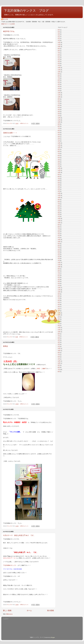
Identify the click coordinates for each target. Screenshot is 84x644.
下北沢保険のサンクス (10, 565)
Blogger (53, 637)
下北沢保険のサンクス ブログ (26, 11)
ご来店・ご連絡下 (41, 369)
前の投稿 (50, 610)
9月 (59, 49)
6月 (59, 30)
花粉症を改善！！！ (10, 133)
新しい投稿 (7, 610)
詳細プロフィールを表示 (8, 24)
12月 (59, 42)
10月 (59, 47)
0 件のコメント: (24, 123)
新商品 (6, 346)
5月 (59, 32)
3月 (59, 36)
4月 (59, 34)
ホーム (29, 610)
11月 (59, 45)
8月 (59, 51)
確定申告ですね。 (9, 31)
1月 (59, 40)
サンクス (6, 19)
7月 (59, 53)
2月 (59, 38)
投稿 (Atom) (9, 614)
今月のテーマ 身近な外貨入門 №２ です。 (19, 535)
